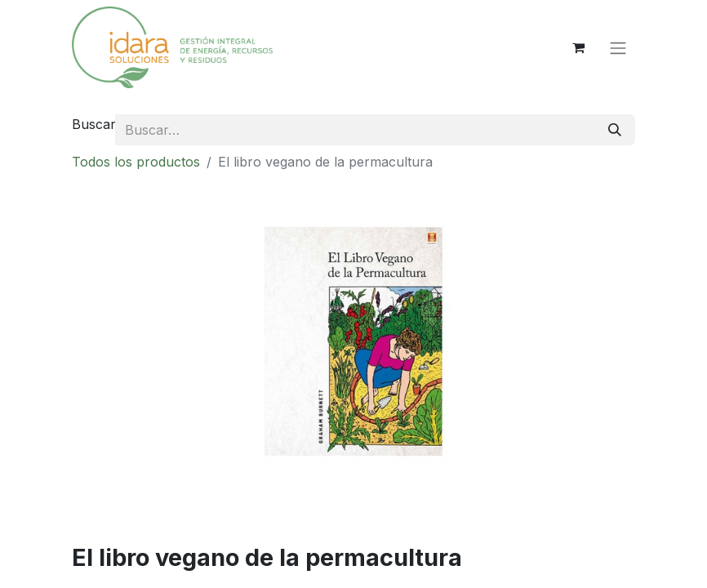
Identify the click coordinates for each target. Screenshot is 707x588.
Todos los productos (136, 162)
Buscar (94, 124)
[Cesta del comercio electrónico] (578, 47)
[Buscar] (615, 130)
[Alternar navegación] (618, 47)
